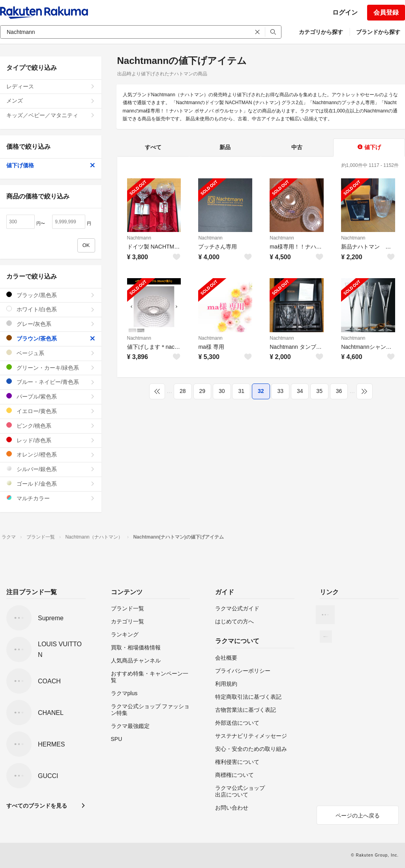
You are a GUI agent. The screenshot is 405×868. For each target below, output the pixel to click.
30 (222, 391)
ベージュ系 (51, 353)
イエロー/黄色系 (51, 411)
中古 (297, 147)
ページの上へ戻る (358, 816)
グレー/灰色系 (51, 324)
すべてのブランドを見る (37, 806)
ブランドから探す (378, 32)
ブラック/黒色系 (51, 295)
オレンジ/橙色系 (51, 454)
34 (300, 391)
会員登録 (386, 12)
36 (339, 391)
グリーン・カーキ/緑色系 (51, 368)
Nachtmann (139, 238)
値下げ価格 (51, 165)
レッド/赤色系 (51, 440)
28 (183, 391)
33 (280, 391)
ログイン (345, 12)
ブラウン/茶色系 (51, 338)
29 (202, 391)
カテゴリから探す (321, 32)
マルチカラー (51, 498)
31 (241, 391)
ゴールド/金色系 (51, 484)
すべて (153, 147)
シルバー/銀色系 (51, 469)
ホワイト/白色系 (51, 309)
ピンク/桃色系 (51, 426)
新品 (225, 147)
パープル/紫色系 (51, 396)
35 (319, 391)
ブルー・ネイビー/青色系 (51, 382)
